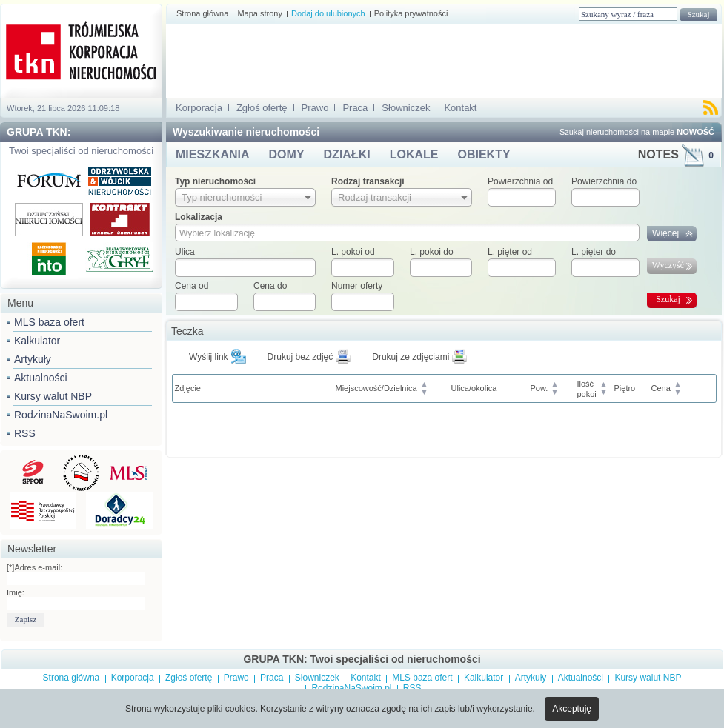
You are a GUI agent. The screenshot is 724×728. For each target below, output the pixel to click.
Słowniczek (406, 108)
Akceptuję (572, 709)
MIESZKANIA (213, 154)
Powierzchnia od (520, 181)
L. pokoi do (432, 252)
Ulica (185, 252)
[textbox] (245, 268)
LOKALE (414, 154)
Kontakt (460, 108)
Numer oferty (357, 286)
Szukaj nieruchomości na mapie (637, 132)
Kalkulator (37, 341)
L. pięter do (594, 252)
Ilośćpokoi (587, 389)
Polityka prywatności (411, 13)
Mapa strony (260, 13)
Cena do (270, 286)
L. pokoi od (353, 252)
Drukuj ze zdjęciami (411, 357)
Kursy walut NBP (53, 396)
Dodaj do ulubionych (328, 13)
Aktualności (41, 378)
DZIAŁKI (347, 154)
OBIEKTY (484, 154)
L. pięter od (510, 252)
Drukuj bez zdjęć (300, 357)
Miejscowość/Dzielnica (376, 388)
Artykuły (33, 359)
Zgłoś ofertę (262, 108)
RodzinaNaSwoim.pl (61, 415)
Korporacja (199, 108)
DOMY (287, 154)
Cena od (192, 286)
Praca (355, 108)
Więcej (665, 233)
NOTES (676, 154)
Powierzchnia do (604, 181)
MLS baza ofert (49, 322)
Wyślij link (209, 357)
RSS (25, 433)
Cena (661, 388)
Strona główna (202, 13)
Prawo (315, 108)
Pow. (539, 388)
